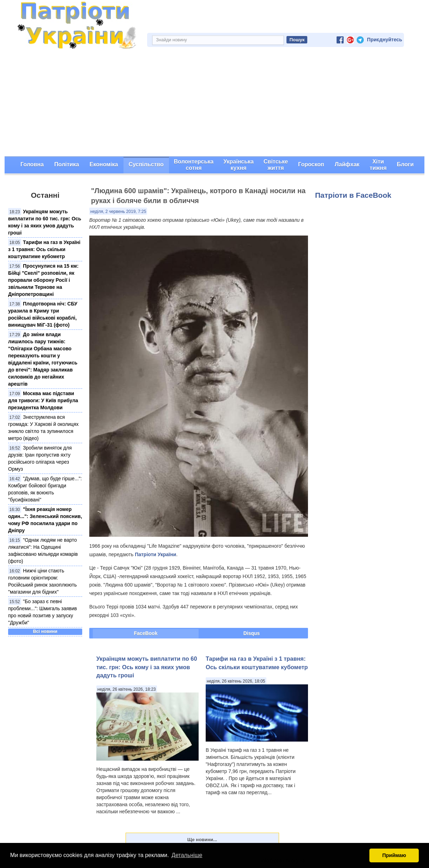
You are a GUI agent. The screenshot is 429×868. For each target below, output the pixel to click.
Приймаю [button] (394, 855)
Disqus (252, 633)
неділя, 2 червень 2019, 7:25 (118, 212)
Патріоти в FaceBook (353, 195)
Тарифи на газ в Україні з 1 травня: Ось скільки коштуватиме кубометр (44, 249)
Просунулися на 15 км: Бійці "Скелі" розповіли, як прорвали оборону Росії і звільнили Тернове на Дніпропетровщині (43, 280)
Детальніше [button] (187, 855)
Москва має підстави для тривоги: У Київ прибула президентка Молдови (43, 400)
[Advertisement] (214, 103)
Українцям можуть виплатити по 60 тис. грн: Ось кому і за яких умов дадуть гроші (147, 667)
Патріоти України (155, 554)
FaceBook (146, 633)
